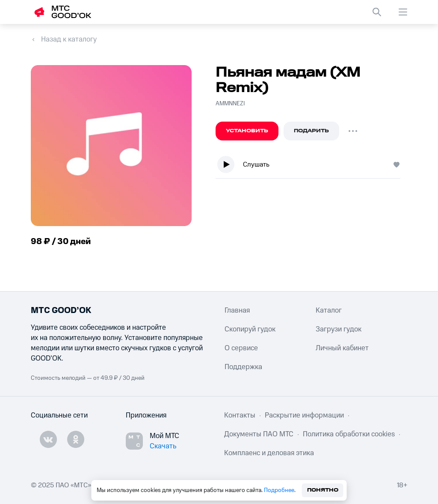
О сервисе (241, 348)
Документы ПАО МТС (259, 434)
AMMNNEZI (230, 104)
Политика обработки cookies (349, 434)
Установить (247, 131)
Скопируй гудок (250, 329)
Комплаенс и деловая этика (269, 453)
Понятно (323, 490)
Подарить (311, 131)
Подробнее (279, 490)
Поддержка (243, 367)
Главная (237, 310)
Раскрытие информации (304, 415)
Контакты (240, 415)
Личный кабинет (342, 348)
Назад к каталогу (69, 39)
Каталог (329, 310)
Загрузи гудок (339, 329)
